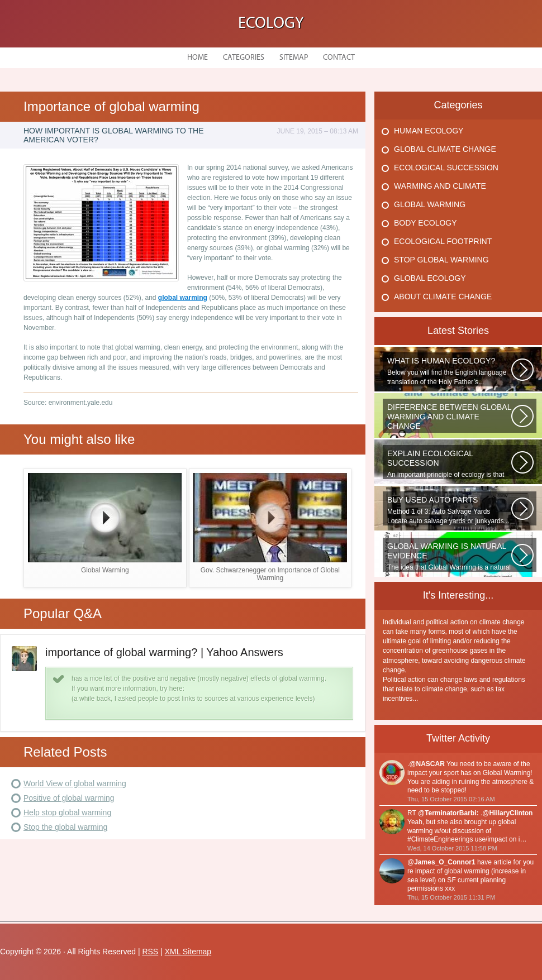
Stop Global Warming (441, 260)
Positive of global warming (69, 798)
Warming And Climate (440, 186)
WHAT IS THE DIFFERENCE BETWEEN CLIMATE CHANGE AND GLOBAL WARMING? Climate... (449, 418)
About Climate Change (443, 297)
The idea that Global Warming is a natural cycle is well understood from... (449, 557)
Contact (339, 58)
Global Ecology (430, 278)
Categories (244, 58)
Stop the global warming (65, 827)
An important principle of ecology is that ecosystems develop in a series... (449, 464)
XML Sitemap (188, 952)
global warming (183, 298)
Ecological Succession (446, 168)
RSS (150, 952)
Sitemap (294, 58)
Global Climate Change (445, 149)
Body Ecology (425, 223)
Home (198, 58)
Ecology (271, 24)
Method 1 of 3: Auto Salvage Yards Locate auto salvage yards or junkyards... (449, 510)
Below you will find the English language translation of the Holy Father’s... (449, 371)
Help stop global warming (67, 812)
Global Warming (430, 204)
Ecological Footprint (443, 241)
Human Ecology (429, 131)
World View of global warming (75, 783)
